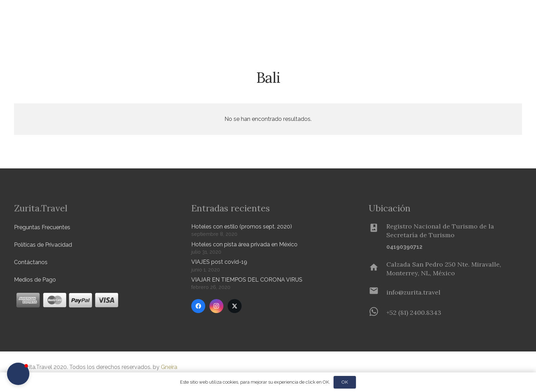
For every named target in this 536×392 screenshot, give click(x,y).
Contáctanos (31, 262)
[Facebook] (198, 306)
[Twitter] (235, 306)
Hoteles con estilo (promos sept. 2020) (242, 227)
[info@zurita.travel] (377, 292)
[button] (116, 18)
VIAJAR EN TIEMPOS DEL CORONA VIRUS (247, 280)
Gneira (169, 367)
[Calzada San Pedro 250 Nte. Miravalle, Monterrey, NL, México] (377, 269)
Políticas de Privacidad (43, 245)
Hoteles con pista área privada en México (244, 244)
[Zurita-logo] (55, 17)
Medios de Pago (35, 280)
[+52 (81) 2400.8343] (377, 312)
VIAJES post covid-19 (219, 262)
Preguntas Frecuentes (42, 227)
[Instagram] (216, 306)
